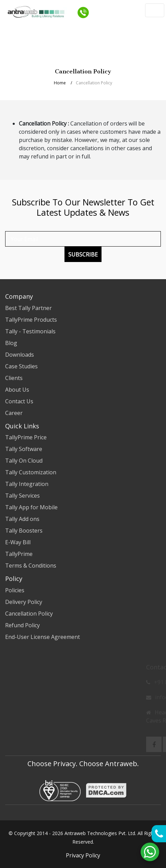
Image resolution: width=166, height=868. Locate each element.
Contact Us (19, 401)
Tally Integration (27, 484)
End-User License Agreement (43, 637)
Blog (11, 343)
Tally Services (22, 496)
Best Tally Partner (28, 308)
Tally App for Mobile (31, 507)
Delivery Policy (24, 602)
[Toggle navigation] (155, 10)
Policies (15, 590)
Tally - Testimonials (30, 331)
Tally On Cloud (24, 461)
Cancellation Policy (29, 614)
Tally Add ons (22, 519)
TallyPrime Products (31, 320)
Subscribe (83, 254)
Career (14, 413)
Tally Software (24, 449)
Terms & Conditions (31, 566)
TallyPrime (19, 554)
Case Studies (21, 366)
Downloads (20, 355)
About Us (17, 390)
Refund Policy (22, 625)
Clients (14, 378)
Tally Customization (31, 472)
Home (60, 83)
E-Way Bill (18, 542)
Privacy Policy (83, 855)
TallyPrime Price (26, 437)
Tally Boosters (24, 531)
